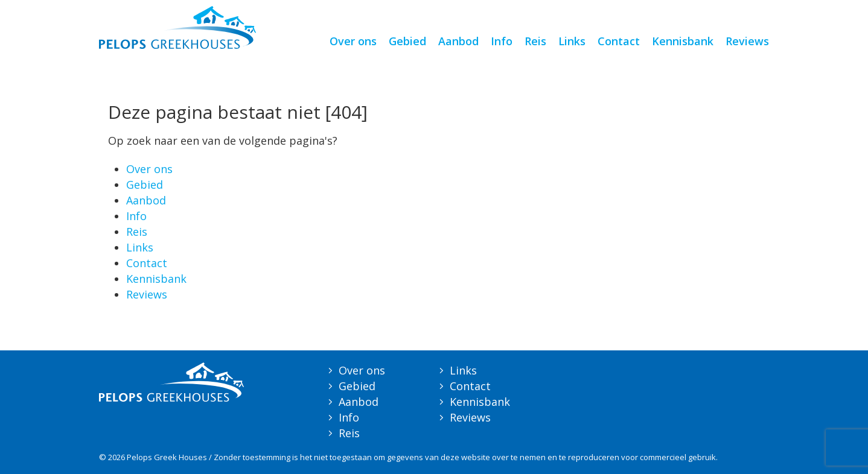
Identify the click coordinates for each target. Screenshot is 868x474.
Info (502, 41)
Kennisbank (683, 41)
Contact (619, 41)
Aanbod (458, 41)
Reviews (747, 41)
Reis (535, 41)
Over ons (353, 41)
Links (572, 41)
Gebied (407, 41)
